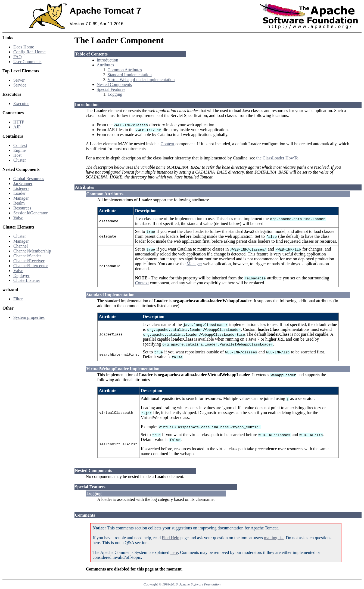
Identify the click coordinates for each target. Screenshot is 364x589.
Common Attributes (125, 70)
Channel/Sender (27, 256)
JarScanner (23, 184)
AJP (17, 127)
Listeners (21, 188)
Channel (21, 246)
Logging (115, 94)
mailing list (274, 538)
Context (20, 145)
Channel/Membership (32, 251)
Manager (21, 198)
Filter (18, 299)
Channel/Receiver (29, 261)
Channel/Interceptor (31, 266)
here (174, 552)
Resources (22, 208)
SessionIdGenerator (30, 213)
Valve (18, 218)
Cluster (20, 160)
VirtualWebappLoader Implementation (141, 80)
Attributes (105, 65)
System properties (29, 317)
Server (19, 80)
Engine (19, 150)
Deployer (21, 275)
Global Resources (29, 179)
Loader (19, 193)
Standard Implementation (130, 75)
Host (17, 155)
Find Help (170, 538)
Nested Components (114, 84)
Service (20, 85)
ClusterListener (27, 280)
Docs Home (24, 47)
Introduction (108, 60)
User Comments (27, 62)
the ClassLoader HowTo (277, 158)
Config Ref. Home (29, 52)
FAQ (18, 57)
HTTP (19, 122)
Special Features (111, 89)
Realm (19, 203)
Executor (21, 104)
